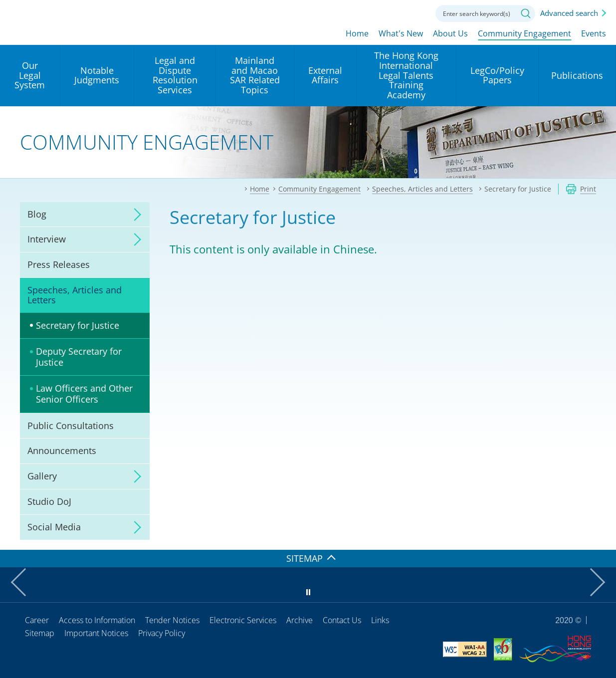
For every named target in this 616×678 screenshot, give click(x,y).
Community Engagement (524, 33)
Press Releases (59, 264)
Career (37, 620)
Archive (300, 620)
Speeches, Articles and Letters (75, 295)
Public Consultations (71, 426)
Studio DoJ (49, 501)
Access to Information (97, 620)
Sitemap (40, 633)
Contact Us (342, 620)
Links (380, 620)
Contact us (415, 12)
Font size (388, 12)
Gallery (42, 476)
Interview (47, 239)
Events (594, 33)
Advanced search (569, 13)
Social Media (54, 527)
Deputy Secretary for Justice (79, 357)
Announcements (62, 451)
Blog (37, 214)
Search (526, 13)
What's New (401, 33)
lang (361, 12)
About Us (450, 33)
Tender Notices (172, 620)
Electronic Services (243, 620)
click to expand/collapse (135, 215)
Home (357, 33)
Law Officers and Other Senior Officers (84, 394)
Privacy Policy (162, 633)
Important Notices (96, 633)
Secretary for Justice (78, 325)
